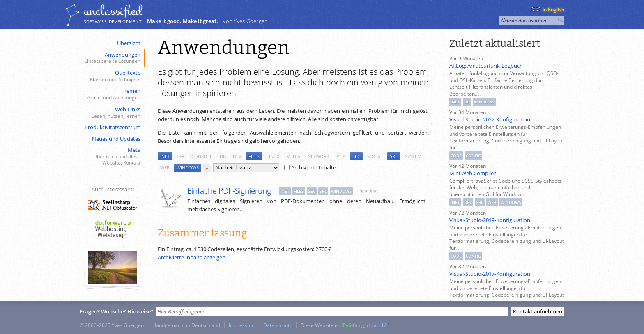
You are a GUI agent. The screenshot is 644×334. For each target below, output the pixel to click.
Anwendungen (112, 58)
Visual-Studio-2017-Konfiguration (490, 274)
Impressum (242, 325)
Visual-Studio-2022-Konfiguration (490, 119)
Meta (112, 156)
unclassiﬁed (113, 11)
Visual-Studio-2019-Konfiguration (490, 220)
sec (356, 156)
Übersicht (129, 43)
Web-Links (112, 113)
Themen (112, 94)
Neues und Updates (116, 139)
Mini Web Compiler (473, 173)
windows (188, 168)
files (254, 156)
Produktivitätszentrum (113, 127)
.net (165, 156)
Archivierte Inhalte (310, 167)
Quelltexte (112, 76)
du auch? (377, 325)
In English (548, 10)
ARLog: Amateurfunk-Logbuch (486, 66)
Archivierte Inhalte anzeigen (192, 257)
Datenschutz (278, 325)
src (394, 156)
